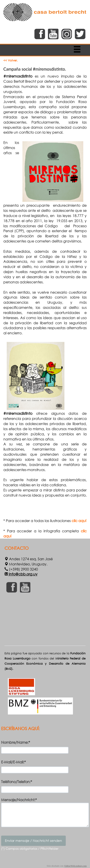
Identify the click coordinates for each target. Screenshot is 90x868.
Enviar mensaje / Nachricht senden (33, 841)
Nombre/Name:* (16, 742)
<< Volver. (11, 60)
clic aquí (79, 521)
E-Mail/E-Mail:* (13, 762)
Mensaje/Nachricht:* (19, 800)
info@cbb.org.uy (23, 574)
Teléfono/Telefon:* (17, 782)
